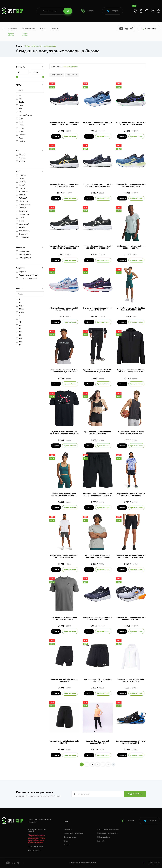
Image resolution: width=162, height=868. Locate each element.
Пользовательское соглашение (108, 833)
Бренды (11, 34)
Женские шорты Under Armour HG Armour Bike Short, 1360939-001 (131, 556)
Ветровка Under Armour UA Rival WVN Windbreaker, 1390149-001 (131, 371)
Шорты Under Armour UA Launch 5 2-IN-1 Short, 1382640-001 (131, 495)
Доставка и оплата (29, 28)
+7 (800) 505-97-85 (154, 862)
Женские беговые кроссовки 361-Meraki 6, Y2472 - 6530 (98, 309)
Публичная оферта (104, 837)
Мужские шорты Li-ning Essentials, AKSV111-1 (64, 742)
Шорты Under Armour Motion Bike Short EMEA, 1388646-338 (131, 309)
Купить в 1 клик (70, 136)
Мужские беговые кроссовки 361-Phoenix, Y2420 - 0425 (131, 618)
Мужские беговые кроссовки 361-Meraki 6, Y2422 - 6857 (98, 123)
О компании (12, 28)
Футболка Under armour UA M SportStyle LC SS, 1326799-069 (98, 556)
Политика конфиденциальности (108, 829)
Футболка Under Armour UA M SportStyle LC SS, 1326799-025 (64, 618)
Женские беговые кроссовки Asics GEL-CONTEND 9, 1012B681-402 (98, 185)
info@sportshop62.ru (35, 850)
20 (108, 764)
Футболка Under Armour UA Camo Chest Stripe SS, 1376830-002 (64, 371)
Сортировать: (57, 67)
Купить (56, 136)
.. (103, 764)
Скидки (25, 34)
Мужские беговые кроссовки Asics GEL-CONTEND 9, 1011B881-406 (64, 123)
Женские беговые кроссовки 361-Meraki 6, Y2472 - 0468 (64, 309)
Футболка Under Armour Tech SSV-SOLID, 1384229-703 (131, 247)
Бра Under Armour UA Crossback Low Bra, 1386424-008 (98, 433)
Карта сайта (101, 841)
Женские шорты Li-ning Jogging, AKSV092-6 (64, 680)
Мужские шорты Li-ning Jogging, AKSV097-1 (98, 680)
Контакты (54, 28)
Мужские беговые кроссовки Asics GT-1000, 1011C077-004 (64, 185)
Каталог (87, 11)
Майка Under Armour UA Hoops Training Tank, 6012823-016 (131, 433)
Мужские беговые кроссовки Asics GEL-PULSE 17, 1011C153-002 (131, 123)
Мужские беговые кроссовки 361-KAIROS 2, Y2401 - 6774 (131, 185)
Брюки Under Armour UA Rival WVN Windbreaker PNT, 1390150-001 (98, 371)
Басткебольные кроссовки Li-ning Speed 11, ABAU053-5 (131, 742)
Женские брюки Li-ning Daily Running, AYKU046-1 (98, 742)
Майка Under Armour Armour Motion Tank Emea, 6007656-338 (64, 495)
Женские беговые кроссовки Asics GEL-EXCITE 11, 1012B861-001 (98, 247)
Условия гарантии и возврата (73, 833)
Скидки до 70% (72, 75)
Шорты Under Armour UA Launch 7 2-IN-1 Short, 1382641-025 (64, 556)
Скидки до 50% (57, 75)
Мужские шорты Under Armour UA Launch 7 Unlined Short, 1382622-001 (98, 495)
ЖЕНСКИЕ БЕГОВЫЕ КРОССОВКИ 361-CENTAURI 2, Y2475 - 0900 (98, 618)
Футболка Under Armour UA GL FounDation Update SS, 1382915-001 (64, 433)
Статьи (43, 28)
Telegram (113, 11)
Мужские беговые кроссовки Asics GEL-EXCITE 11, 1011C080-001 (64, 247)
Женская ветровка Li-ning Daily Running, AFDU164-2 (131, 680)
